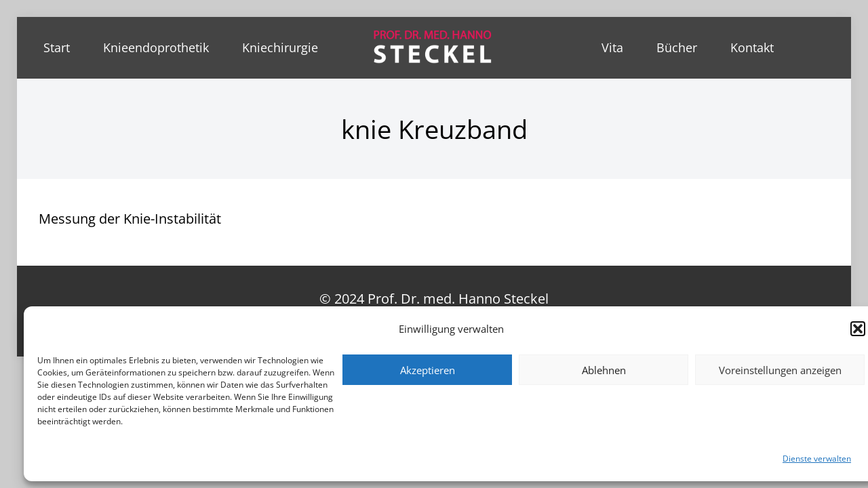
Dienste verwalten (817, 459)
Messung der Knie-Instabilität (130, 219)
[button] (858, 329)
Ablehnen (604, 370)
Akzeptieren (428, 370)
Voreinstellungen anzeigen (780, 370)
